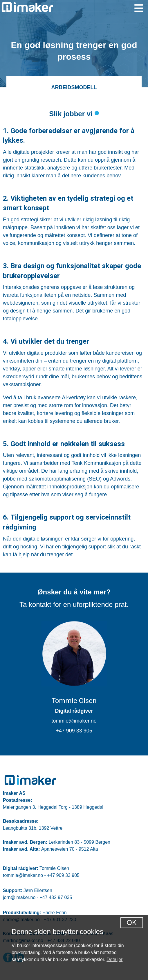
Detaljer (114, 959)
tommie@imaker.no (74, 721)
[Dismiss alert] (132, 923)
